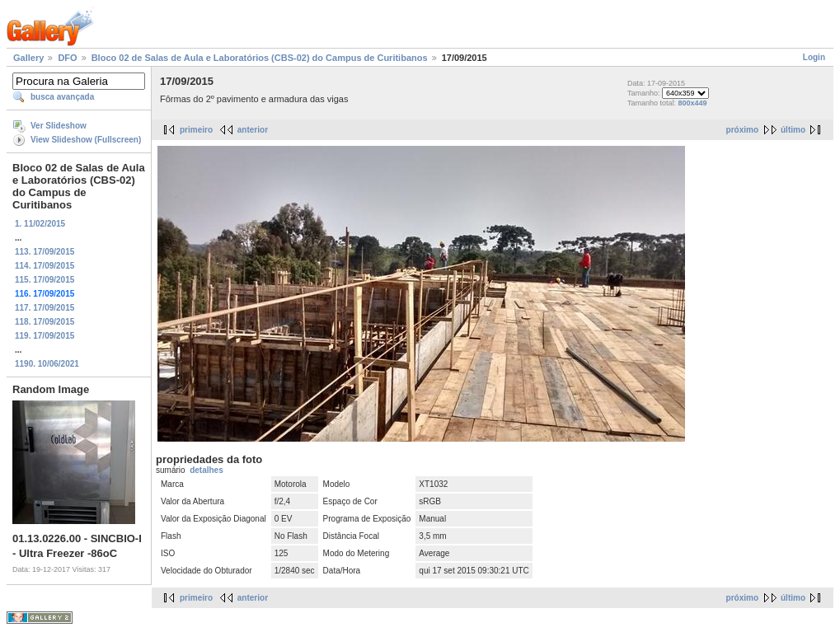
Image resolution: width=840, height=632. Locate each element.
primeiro (196, 130)
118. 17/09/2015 (45, 322)
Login (814, 57)
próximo (742, 130)
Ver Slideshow (59, 126)
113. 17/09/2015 (45, 252)
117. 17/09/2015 (45, 308)
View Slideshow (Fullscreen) (86, 140)
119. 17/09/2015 (45, 336)
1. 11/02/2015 (40, 224)
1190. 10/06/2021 (47, 364)
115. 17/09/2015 (45, 280)
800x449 (692, 103)
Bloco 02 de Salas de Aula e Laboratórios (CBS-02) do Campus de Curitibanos (260, 58)
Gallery (28, 58)
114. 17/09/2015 (45, 266)
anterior (253, 130)
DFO (67, 58)
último (793, 130)
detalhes (206, 470)
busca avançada (62, 97)
